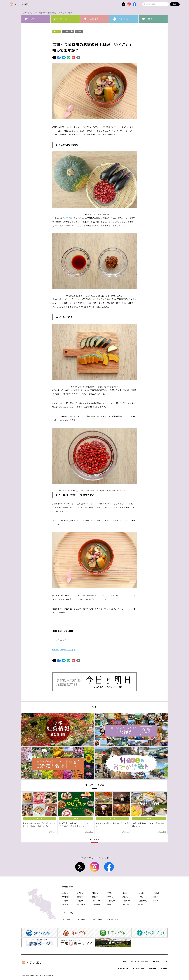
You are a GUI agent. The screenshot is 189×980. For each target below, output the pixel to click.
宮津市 (65, 904)
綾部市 (95, 893)
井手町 (140, 897)
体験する (144, 961)
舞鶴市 (95, 897)
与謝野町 (96, 904)
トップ (24, 13)
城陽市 (155, 897)
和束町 (125, 893)
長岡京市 (79, 31)
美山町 (125, 897)
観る (125, 961)
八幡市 (80, 901)
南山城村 (126, 904)
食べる (30, 13)
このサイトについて (124, 969)
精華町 (110, 897)
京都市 (65, 893)
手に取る (156, 961)
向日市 (155, 901)
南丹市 (80, 893)
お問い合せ (140, 969)
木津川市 (126, 901)
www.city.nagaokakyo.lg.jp (64, 650)
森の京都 (81, 919)
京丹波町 (141, 893)
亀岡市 (80, 897)
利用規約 (164, 969)
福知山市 (96, 901)
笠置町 (110, 904)
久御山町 (156, 893)
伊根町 (110, 893)
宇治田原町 (142, 901)
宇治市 (65, 901)
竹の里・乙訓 (68, 31)
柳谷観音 (70, 218)
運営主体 (153, 969)
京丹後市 (66, 897)
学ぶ (166, 961)
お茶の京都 (97, 919)
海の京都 (66, 919)
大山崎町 (141, 904)
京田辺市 (111, 901)
